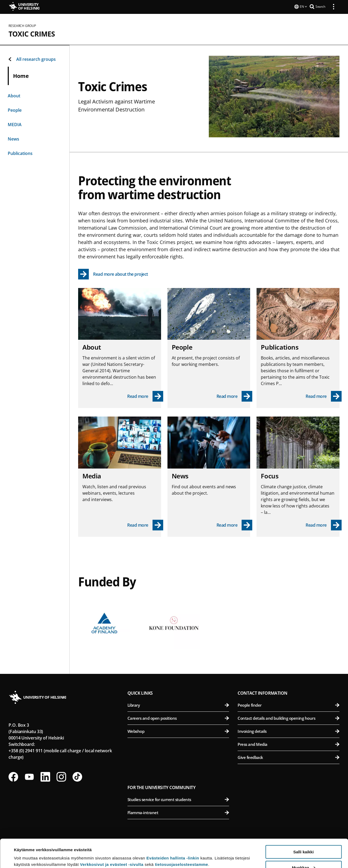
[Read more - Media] (145, 525)
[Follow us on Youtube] (29, 776)
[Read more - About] (145, 396)
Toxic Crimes (32, 33)
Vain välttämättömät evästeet (303, 855)
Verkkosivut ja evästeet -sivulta (112, 836)
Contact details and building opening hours (289, 718)
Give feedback (289, 757)
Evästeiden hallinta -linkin (173, 830)
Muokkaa (304, 839)
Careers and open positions (178, 718)
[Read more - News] (235, 525)
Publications (20, 153)
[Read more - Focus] (324, 525)
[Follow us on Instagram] (61, 776)
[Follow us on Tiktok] (77, 776)
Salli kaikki (304, 824)
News (13, 138)
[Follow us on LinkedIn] (45, 776)
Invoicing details (289, 731)
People (15, 110)
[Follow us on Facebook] (13, 776)
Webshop (178, 731)
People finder (289, 705)
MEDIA (15, 124)
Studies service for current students (178, 799)
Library (178, 705)
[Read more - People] (235, 396)
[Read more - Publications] (324, 396)
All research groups (32, 59)
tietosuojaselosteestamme (182, 836)
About (14, 95)
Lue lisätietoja (27, 851)
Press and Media (289, 744)
